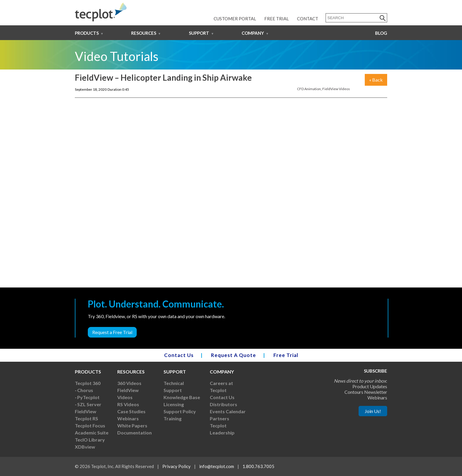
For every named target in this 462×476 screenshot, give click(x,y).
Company (253, 33)
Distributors (223, 404)
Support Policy (180, 411)
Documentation (135, 433)
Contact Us (179, 355)
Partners (220, 418)
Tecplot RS (86, 418)
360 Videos (129, 383)
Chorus (85, 390)
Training (173, 418)
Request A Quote (234, 355)
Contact (308, 19)
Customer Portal (235, 19)
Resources (144, 33)
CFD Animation (309, 89)
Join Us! (373, 411)
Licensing (174, 404)
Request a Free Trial (112, 332)
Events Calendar (228, 411)
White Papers (132, 425)
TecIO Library (90, 440)
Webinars (128, 418)
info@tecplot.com (217, 466)
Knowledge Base (182, 397)
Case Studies (131, 411)
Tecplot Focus (90, 425)
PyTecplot (88, 397)
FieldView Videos (336, 89)
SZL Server (89, 404)
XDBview (85, 447)
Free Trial (277, 19)
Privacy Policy (176, 466)
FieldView (86, 411)
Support (199, 33)
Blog (381, 33)
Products (87, 33)
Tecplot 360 (88, 383)
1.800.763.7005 (258, 466)
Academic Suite (92, 433)
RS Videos (128, 404)
